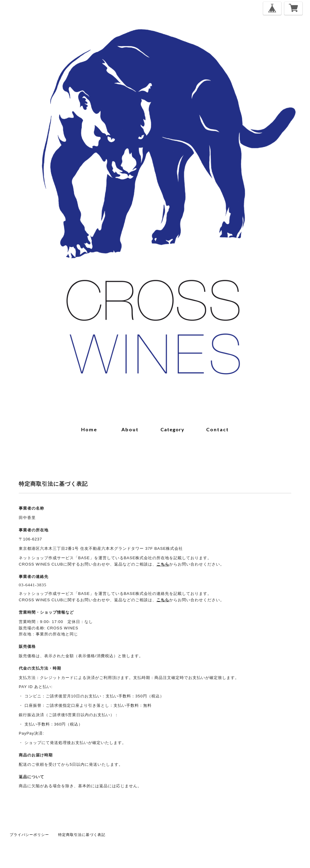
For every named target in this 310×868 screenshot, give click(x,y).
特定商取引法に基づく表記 (82, 835)
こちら (163, 564)
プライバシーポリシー (29, 835)
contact (218, 429)
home (89, 429)
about (130, 429)
